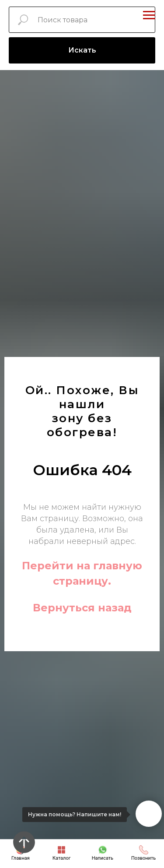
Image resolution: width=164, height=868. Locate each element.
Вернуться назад (82, 608)
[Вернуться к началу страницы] (24, 842)
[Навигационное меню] (149, 15)
